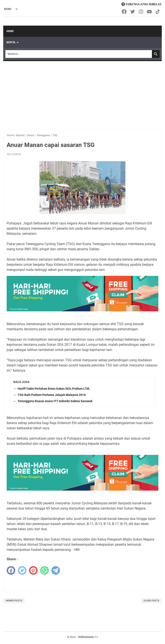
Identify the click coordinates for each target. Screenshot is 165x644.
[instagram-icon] (141, 12)
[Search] (79, 54)
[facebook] (11, 570)
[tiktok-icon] (158, 12)
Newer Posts (14, 601)
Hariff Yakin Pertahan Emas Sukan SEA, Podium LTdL (54, 389)
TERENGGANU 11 (88, 637)
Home (10, 31)
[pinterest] (33, 570)
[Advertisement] (82, 93)
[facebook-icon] (125, 12)
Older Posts (151, 601)
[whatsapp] (44, 570)
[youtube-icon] (150, 12)
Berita (11, 42)
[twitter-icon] (133, 12)
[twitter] (22, 570)
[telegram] (56, 570)
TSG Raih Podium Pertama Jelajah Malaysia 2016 (52, 395)
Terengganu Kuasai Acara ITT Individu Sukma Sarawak (55, 401)
